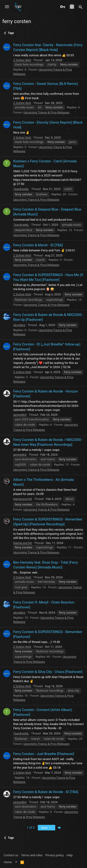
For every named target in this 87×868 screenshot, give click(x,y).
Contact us (11, 855)
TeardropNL (21, 189)
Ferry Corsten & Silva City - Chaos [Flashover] (48, 672)
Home (8, 862)
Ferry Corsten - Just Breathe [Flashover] (44, 754)
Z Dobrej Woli (22, 60)
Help (70, 855)
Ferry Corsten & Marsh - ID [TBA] (38, 245)
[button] (7, 7)
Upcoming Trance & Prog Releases (47, 112)
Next (46, 828)
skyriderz (19, 325)
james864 (20, 415)
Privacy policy (54, 855)
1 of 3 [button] (31, 828)
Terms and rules (32, 855)
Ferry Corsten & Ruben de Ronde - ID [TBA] (46, 792)
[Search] (81, 7)
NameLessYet (23, 499)
